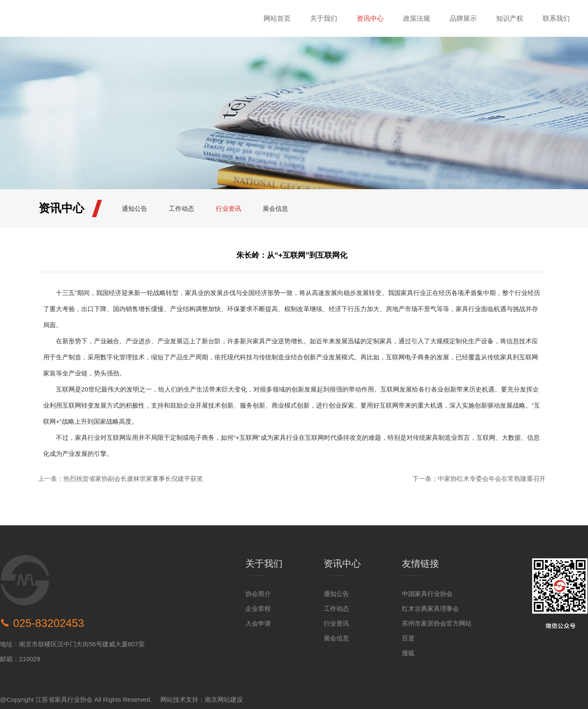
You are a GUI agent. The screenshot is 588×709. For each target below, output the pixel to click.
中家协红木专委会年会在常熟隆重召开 (492, 479)
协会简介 (258, 594)
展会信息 (275, 208)
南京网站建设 (224, 699)
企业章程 (258, 608)
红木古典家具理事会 (430, 608)
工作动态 (181, 208)
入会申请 (258, 623)
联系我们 (556, 18)
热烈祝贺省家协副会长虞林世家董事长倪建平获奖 (133, 479)
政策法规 (417, 18)
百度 (408, 638)
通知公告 (135, 208)
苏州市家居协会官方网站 (437, 623)
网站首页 (277, 18)
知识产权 (510, 18)
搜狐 (408, 653)
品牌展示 (463, 18)
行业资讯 (228, 208)
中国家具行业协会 (427, 594)
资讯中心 (370, 18)
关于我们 (324, 18)
